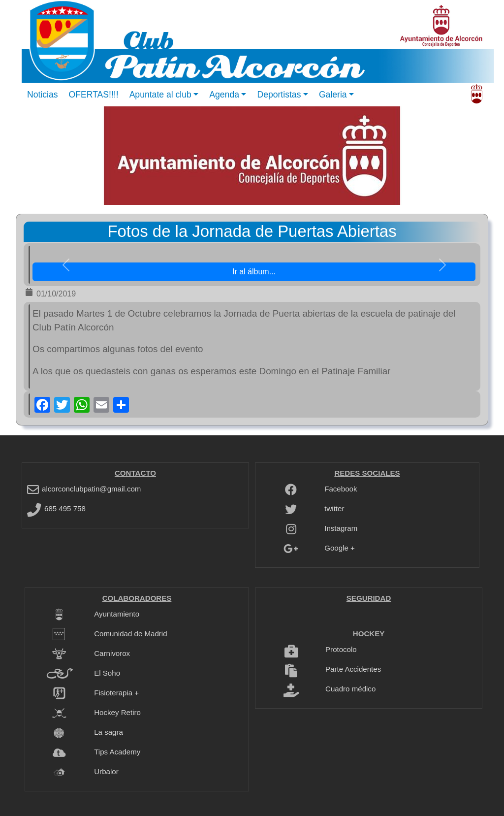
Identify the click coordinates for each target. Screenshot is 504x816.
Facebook (341, 489)
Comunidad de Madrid (130, 634)
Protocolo (341, 649)
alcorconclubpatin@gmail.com (91, 489)
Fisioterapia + (116, 693)
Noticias (43, 95)
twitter (334, 508)
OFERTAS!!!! (94, 95)
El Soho (107, 673)
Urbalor (106, 771)
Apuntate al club (160, 95)
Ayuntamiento (117, 614)
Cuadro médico (350, 689)
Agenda (224, 95)
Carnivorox (112, 653)
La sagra (109, 732)
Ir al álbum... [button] (254, 272)
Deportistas (279, 95)
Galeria (333, 95)
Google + (340, 548)
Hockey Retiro (117, 712)
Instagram (341, 528)
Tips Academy (117, 752)
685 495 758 (65, 508)
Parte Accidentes (353, 669)
